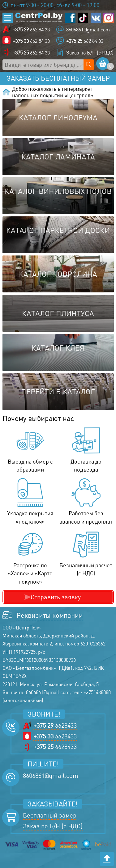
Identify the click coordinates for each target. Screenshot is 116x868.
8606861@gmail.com (88, 30)
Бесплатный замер (50, 815)
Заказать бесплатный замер (58, 78)
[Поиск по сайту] (89, 65)
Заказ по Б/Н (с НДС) (90, 53)
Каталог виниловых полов (58, 191)
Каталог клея (58, 348)
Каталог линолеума (58, 118)
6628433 (55, 725)
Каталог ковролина (58, 274)
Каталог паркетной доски (58, 230)
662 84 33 (31, 30)
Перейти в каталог (58, 392)
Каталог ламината (58, 157)
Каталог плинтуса (58, 313)
